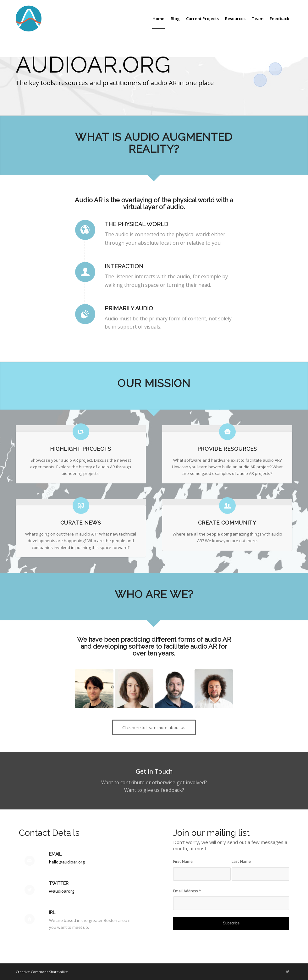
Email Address (187, 891)
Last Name (241, 861)
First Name (183, 861)
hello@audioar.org (67, 862)
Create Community (227, 523)
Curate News (81, 523)
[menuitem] (158, 19)
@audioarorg (62, 891)
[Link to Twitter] (288, 972)
